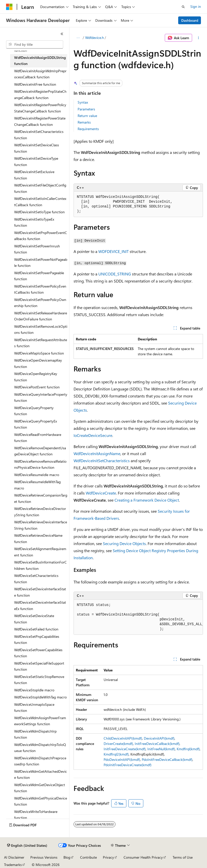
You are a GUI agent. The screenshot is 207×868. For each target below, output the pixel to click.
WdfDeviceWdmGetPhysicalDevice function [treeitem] (41, 801)
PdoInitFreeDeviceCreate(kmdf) (128, 765)
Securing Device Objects (124, 543)
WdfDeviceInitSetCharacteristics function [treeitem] (39, 135)
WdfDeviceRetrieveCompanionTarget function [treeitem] (41, 498)
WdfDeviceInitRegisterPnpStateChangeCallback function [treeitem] (40, 95)
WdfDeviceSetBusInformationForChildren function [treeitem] (40, 565)
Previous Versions (44, 857)
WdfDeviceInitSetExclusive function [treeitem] (34, 175)
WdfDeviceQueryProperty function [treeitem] (34, 411)
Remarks (84, 122)
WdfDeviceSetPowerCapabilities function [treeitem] (38, 653)
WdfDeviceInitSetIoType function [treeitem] (39, 212)
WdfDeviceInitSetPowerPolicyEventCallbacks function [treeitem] (40, 289)
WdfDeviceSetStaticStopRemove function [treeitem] (39, 680)
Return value (87, 116)
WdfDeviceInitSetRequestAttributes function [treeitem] (41, 343)
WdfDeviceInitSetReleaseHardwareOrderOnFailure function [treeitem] (41, 316)
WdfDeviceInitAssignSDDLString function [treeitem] (40, 61)
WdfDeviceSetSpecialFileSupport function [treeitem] (39, 666)
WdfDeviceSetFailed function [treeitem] (36, 629)
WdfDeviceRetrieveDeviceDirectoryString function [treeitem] (40, 512)
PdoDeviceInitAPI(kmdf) (122, 759)
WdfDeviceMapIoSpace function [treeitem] (39, 353)
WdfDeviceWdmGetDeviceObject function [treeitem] (40, 788)
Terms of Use (183, 857)
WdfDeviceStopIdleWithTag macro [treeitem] (40, 697)
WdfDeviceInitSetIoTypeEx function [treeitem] (34, 222)
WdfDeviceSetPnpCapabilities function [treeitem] (37, 640)
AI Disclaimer (14, 857)
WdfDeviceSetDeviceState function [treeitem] (34, 619)
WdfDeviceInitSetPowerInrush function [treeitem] (37, 249)
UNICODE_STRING (115, 274)
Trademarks (13, 865)
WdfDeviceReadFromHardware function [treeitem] (38, 438)
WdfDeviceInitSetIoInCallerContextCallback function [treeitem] (40, 202)
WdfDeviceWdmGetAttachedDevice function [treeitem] (41, 775)
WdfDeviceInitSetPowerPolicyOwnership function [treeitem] (40, 303)
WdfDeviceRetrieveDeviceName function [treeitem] (38, 538)
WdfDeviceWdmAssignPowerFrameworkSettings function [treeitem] (40, 721)
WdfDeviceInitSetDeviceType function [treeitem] (36, 161)
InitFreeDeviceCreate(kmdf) (125, 749)
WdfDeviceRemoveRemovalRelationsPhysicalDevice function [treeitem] (40, 464)
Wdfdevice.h (95, 38)
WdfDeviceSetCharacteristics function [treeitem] (36, 579)
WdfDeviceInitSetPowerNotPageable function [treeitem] (41, 263)
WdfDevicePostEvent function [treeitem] (37, 387)
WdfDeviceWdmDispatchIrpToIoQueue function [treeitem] (40, 748)
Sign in (196, 6)
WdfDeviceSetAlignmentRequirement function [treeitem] (40, 552)
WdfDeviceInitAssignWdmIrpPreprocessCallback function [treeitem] (40, 74)
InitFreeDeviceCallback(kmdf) (157, 744)
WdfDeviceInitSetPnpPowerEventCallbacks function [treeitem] (41, 236)
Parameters (86, 109)
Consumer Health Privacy (143, 857)
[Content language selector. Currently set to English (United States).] (27, 846)
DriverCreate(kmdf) (118, 744)
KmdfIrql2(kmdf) (116, 754)
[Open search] (183, 7)
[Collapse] (62, 34)
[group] (138, 617)
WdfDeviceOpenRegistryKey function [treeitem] (36, 377)
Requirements (88, 129)
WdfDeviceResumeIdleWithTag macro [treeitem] (37, 485)
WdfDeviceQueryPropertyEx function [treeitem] (36, 424)
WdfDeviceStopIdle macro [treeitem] (34, 690)
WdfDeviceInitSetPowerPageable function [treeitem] (39, 276)
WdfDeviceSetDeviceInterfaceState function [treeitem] (40, 592)
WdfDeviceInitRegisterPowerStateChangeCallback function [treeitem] (40, 121)
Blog (67, 857)
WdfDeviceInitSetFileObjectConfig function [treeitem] (40, 188)
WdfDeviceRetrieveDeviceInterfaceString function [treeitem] (41, 525)
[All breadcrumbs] (78, 38)
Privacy (108, 857)
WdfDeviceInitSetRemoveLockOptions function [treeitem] (41, 330)
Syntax (83, 102)
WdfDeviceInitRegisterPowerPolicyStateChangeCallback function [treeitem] (40, 108)
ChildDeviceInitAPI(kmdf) (123, 738)
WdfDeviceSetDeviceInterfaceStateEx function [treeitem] (40, 605)
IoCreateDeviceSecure (93, 435)
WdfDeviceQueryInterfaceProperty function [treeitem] (41, 397)
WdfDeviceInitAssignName (97, 453)
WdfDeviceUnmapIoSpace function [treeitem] (34, 708)
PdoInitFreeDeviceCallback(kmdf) (167, 759)
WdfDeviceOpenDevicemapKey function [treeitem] (38, 363)
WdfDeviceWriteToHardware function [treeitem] (36, 815)
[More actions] (199, 38)
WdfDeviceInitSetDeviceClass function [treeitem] (37, 148)
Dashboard (190, 20)
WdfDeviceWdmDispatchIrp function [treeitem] (35, 734)
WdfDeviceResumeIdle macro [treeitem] (37, 475)
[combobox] (35, 44)
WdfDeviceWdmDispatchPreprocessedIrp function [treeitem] (40, 761)
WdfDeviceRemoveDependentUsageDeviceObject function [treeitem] (40, 451)
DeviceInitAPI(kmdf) (159, 738)
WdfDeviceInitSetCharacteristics (102, 461)
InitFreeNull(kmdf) (161, 749)
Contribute (88, 857)
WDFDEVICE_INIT (113, 251)
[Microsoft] (9, 7)
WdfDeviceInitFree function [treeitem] (35, 84)
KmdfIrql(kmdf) (188, 749)
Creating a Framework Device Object (147, 500)
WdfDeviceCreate (101, 493)
